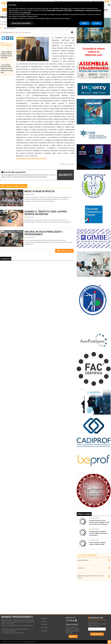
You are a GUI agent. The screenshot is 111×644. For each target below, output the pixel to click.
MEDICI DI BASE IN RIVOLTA (40, 191)
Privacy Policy (45, 628)
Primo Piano (19, 32)
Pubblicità (44, 624)
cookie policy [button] (27, 13)
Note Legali (44, 631)
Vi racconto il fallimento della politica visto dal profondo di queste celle (7, 69)
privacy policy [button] (67, 9)
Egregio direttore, (83, 560)
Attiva (73, 636)
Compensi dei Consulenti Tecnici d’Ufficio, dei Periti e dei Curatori (99, 533)
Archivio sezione (64, 251)
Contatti (43, 621)
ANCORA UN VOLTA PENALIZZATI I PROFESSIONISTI (43, 233)
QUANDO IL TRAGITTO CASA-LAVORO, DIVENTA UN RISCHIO (46, 213)
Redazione (28, 32)
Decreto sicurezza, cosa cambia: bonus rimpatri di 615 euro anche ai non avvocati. (99, 522)
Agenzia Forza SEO (31, 642)
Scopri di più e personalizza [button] (21, 23)
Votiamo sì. (81, 568)
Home (2, 14)
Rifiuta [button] (85, 23)
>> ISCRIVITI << (97, 634)
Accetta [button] (97, 23)
